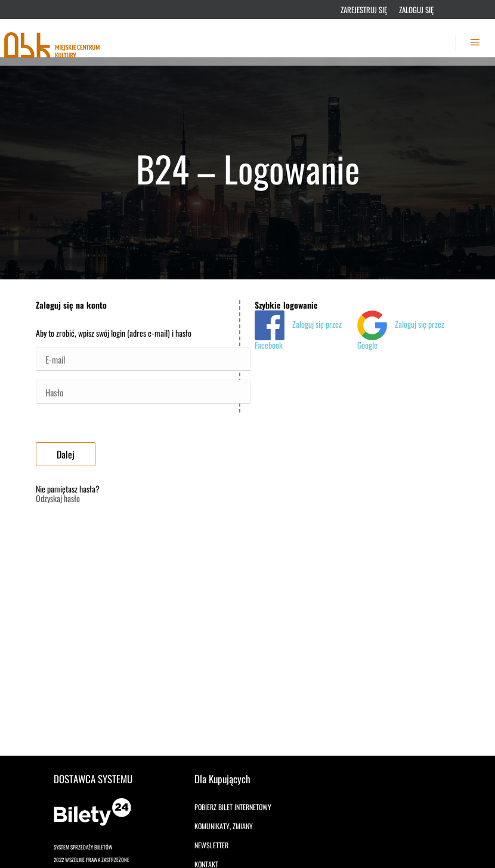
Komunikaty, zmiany (224, 826)
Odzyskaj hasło (58, 498)
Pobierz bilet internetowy (233, 807)
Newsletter (211, 845)
